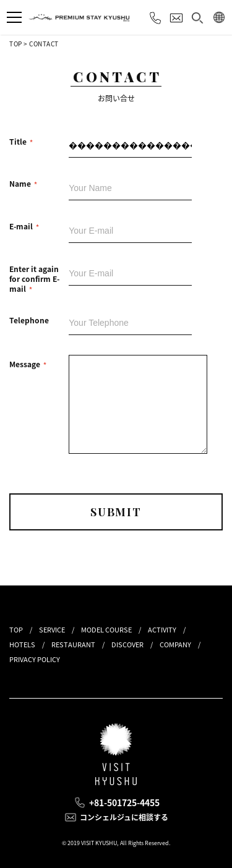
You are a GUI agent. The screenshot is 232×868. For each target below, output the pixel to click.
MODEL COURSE (106, 630)
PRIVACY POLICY (35, 659)
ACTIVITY (162, 630)
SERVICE (52, 630)
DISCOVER (127, 645)
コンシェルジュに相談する (124, 817)
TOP (16, 44)
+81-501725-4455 (124, 802)
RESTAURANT (73, 645)
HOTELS (22, 645)
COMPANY (175, 645)
